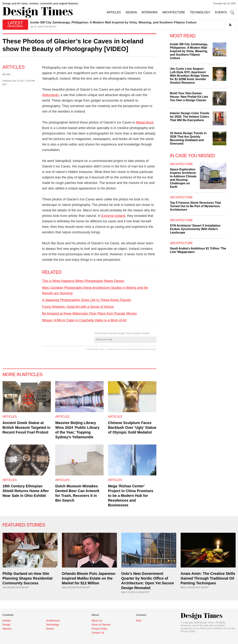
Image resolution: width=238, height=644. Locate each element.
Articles (14, 67)
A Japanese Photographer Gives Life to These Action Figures (86, 300)
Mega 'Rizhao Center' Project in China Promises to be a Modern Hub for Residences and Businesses (131, 496)
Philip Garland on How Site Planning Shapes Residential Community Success (27, 578)
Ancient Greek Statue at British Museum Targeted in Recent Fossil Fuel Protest (26, 428)
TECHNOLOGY (200, 12)
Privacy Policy (188, 631)
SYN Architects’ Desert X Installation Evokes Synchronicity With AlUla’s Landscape (195, 229)
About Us (97, 621)
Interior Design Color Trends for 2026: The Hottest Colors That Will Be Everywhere (190, 117)
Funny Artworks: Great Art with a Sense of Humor (78, 307)
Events (50, 629)
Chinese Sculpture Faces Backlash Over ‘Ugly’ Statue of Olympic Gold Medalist (132, 428)
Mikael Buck (145, 122)
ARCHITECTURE (174, 12)
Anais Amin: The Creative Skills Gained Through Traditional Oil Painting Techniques (208, 578)
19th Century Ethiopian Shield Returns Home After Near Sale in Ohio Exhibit (26, 491)
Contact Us (98, 633)
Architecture (181, 164)
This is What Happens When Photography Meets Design (83, 281)
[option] (133, 25)
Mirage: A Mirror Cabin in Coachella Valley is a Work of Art (84, 320)
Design (7, 625)
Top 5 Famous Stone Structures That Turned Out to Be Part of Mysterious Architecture (195, 206)
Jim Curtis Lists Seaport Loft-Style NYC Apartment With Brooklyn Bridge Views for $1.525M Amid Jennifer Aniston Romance (189, 76)
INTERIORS (150, 12)
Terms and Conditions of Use (215, 628)
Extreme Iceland (113, 216)
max (8, 74)
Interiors (7, 629)
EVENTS (221, 12)
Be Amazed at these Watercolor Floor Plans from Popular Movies (89, 313)
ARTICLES (114, 12)
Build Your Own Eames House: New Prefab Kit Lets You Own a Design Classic (189, 97)
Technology (53, 625)
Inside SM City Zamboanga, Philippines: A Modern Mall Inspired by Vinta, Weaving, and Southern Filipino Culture (114, 22)
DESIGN (131, 12)
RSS (139, 621)
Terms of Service (101, 625)
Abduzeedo (50, 95)
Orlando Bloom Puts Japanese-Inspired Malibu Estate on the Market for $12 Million (89, 578)
